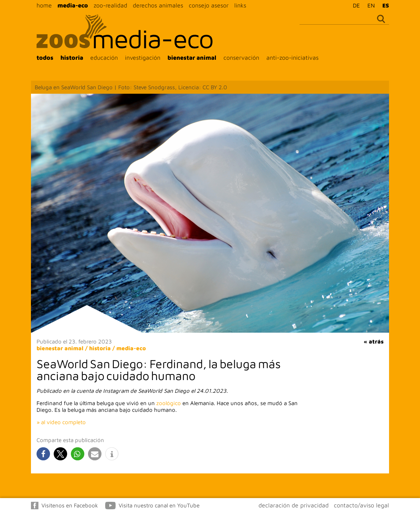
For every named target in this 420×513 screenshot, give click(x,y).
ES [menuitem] (386, 5)
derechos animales (158, 5)
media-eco (73, 5)
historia (72, 57)
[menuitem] (355, 5)
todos (45, 57)
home (44, 5)
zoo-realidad (110, 5)
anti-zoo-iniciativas (292, 57)
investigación (143, 57)
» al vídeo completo (61, 422)
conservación (241, 57)
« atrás (374, 341)
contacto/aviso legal (361, 505)
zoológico (169, 403)
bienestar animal (192, 57)
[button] (43, 454)
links (240, 5)
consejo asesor (209, 5)
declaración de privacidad (294, 505)
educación (104, 57)
